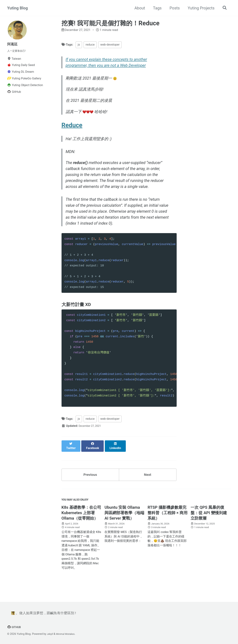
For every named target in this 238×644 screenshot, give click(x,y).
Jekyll (50, 634)
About (138, 8)
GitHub (15, 627)
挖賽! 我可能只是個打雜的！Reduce (111, 23)
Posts (173, 8)
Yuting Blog (18, 8)
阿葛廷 (13, 44)
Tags (156, 8)
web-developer (110, 45)
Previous (90, 480)
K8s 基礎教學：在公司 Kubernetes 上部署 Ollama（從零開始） (81, 521)
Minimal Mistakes (68, 634)
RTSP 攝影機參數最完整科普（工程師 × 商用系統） (168, 521)
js (79, 45)
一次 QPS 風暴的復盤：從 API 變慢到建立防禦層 (209, 521)
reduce (90, 45)
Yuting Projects (199, 8)
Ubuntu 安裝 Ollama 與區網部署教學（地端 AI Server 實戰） (124, 521)
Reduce (72, 129)
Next (148, 480)
